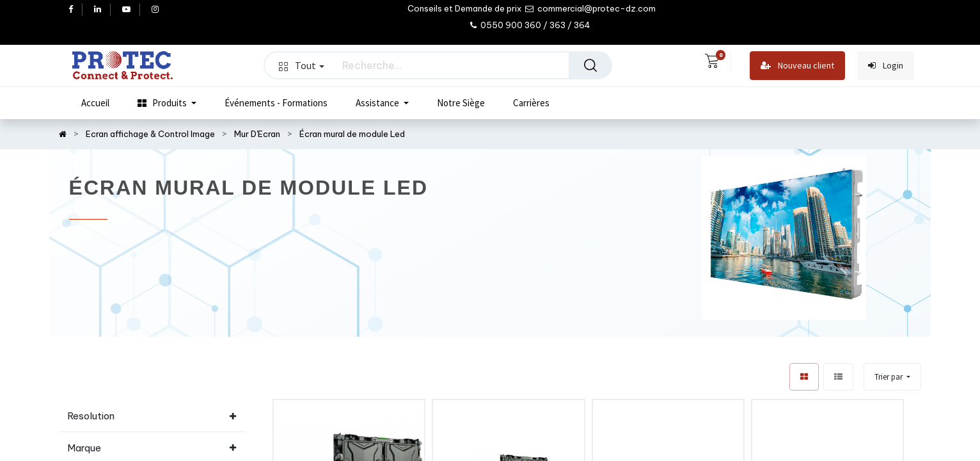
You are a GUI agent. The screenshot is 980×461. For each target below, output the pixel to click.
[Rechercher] (590, 65)
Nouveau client (797, 66)
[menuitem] (95, 103)
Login (886, 66)
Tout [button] (301, 65)
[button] (892, 377)
